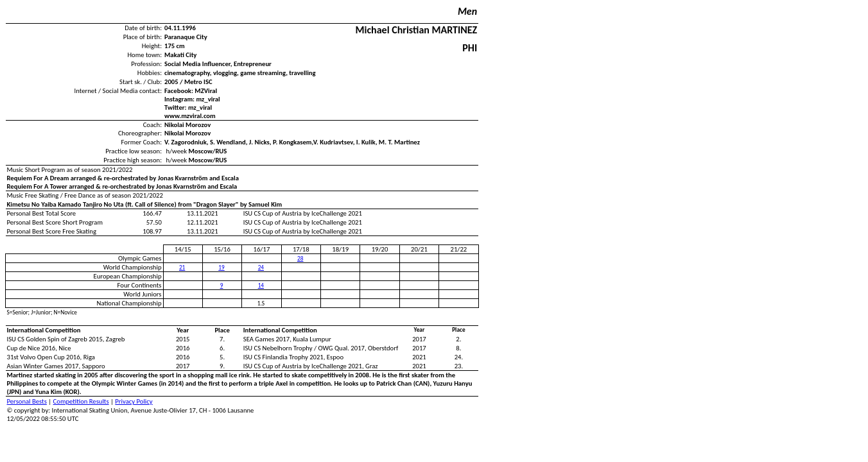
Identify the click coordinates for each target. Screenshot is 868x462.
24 (261, 268)
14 (261, 286)
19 (221, 268)
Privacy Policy (134, 401)
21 (182, 268)
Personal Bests (27, 401)
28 (300, 259)
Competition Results (81, 401)
